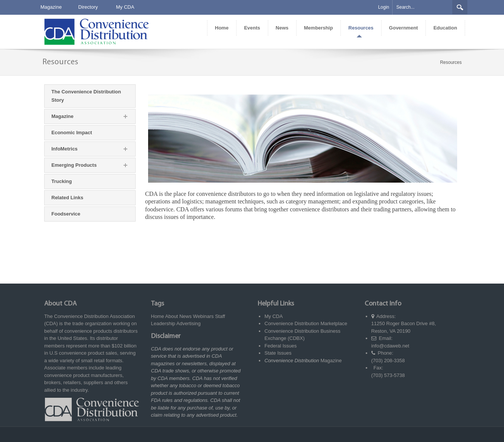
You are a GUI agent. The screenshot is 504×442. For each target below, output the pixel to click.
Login (384, 7)
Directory (88, 7)
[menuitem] (222, 28)
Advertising (189, 323)
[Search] (422, 7)
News (186, 316)
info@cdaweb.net (390, 346)
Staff (220, 316)
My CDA (125, 7)
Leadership (163, 323)
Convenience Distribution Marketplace (306, 323)
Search (460, 7)
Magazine (51, 7)
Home (158, 316)
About (172, 316)
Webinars (203, 316)
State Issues (278, 353)
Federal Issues (281, 346)
